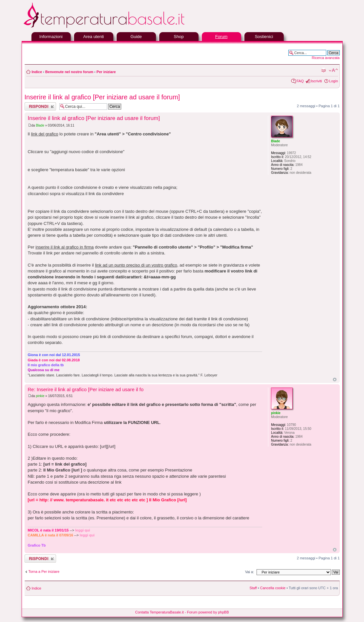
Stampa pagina (323, 70)
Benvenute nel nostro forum (69, 72)
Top (335, 380)
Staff (253, 588)
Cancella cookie (273, 588)
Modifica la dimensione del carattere (333, 70)
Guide (136, 37)
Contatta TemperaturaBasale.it (160, 612)
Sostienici (264, 37)
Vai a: (249, 572)
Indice (37, 72)
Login (334, 81)
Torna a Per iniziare (44, 572)
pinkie (40, 396)
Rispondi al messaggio (40, 106)
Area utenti (94, 37)
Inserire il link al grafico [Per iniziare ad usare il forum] (102, 97)
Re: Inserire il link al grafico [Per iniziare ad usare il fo (86, 389)
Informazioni (51, 37)
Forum (221, 37)
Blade (40, 125)
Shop (179, 37)
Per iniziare (106, 72)
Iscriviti (316, 81)
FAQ (300, 81)
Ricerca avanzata (326, 58)
